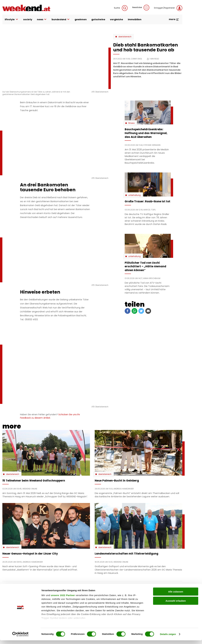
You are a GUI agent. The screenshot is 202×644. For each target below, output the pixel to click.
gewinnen (81, 19)
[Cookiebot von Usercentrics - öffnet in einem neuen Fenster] (20, 638)
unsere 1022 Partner (63, 599)
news (42, 20)
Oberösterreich (125, 37)
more (174, 19)
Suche (121, 8)
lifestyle (12, 20)
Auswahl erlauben (176, 604)
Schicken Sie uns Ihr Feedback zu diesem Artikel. (50, 416)
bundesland (61, 20)
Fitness (131, 123)
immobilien (135, 19)
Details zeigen (168, 638)
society (28, 19)
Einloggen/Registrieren (168, 8)
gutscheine (98, 19)
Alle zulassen (176, 595)
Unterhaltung (134, 195)
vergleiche (117, 19)
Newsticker (141, 8)
